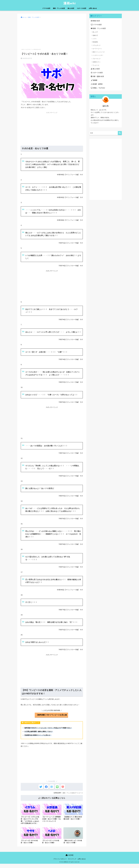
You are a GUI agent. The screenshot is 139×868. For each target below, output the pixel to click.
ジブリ (95, 39)
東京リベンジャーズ (99, 52)
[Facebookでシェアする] (45, 787)
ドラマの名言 (46, 8)
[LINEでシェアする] (58, 787)
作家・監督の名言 (98, 77)
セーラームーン (97, 49)
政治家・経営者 (97, 85)
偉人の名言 (71, 8)
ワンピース (79, 794)
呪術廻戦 (95, 42)
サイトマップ (72, 863)
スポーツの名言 (82, 8)
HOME (70, 859)
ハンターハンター (98, 56)
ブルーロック (97, 59)
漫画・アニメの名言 (59, 8)
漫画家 (94, 81)
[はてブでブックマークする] (52, 787)
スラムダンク (97, 46)
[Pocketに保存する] (65, 787)
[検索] (120, 134)
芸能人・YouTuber (98, 89)
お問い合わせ (93, 8)
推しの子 (95, 32)
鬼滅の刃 (95, 36)
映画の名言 (96, 21)
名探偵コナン (97, 62)
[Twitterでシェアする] (39, 787)
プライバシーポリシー (60, 863)
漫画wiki (70, 3)
